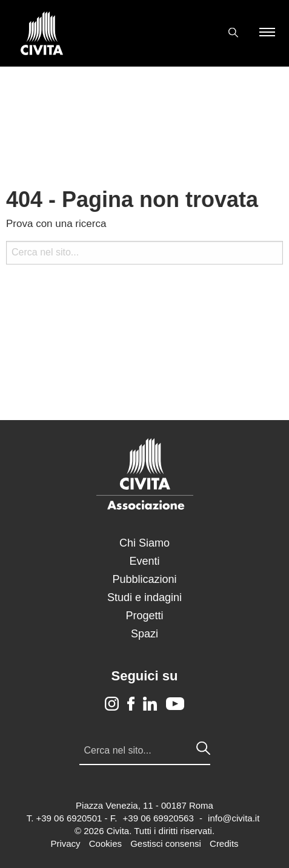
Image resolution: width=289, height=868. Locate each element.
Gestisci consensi (166, 843)
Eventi (144, 561)
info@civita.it (234, 818)
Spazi (144, 634)
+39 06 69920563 (158, 818)
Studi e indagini (144, 597)
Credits (224, 843)
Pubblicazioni (144, 579)
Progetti (144, 616)
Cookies (105, 843)
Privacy (65, 843)
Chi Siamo (144, 543)
